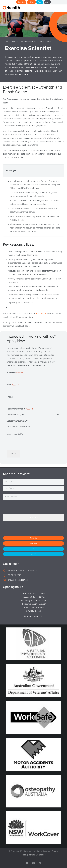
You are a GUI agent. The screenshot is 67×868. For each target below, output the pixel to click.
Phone (10, 397)
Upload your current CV (17, 421)
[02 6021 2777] (5, 575)
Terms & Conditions (37, 855)
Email (13, 385)
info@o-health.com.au (18, 580)
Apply (47, 2)
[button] (64, 8)
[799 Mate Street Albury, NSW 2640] (5, 571)
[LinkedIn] (40, 863)
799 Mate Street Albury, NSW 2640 (24, 571)
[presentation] (26, 443)
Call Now (31, 2)
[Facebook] (27, 863)
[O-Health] (11, 8)
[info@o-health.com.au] (5, 580)
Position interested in (20, 409)
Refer (40, 2)
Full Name (15, 373)
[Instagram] (34, 863)
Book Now (21, 2)
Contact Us (41, 314)
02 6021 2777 (15, 575)
